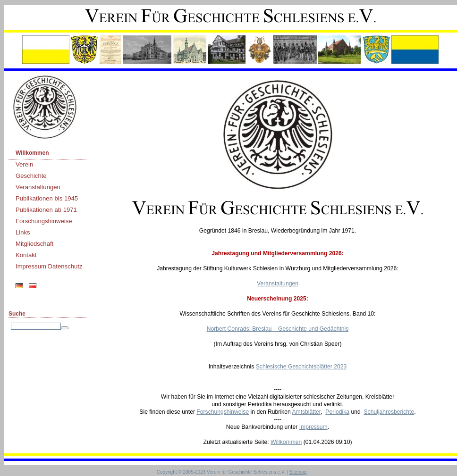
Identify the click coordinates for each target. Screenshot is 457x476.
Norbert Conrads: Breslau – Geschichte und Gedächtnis (278, 329)
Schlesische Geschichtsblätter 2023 (301, 367)
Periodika (337, 412)
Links (23, 232)
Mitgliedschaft (34, 244)
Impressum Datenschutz (49, 266)
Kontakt (26, 255)
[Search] (36, 326)
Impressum (313, 427)
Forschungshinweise (44, 221)
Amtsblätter (306, 412)
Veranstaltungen (38, 187)
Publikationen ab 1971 (46, 210)
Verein (24, 164)
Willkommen (32, 153)
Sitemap (298, 472)
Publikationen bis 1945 (47, 198)
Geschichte (31, 176)
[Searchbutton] (65, 328)
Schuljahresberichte (389, 412)
